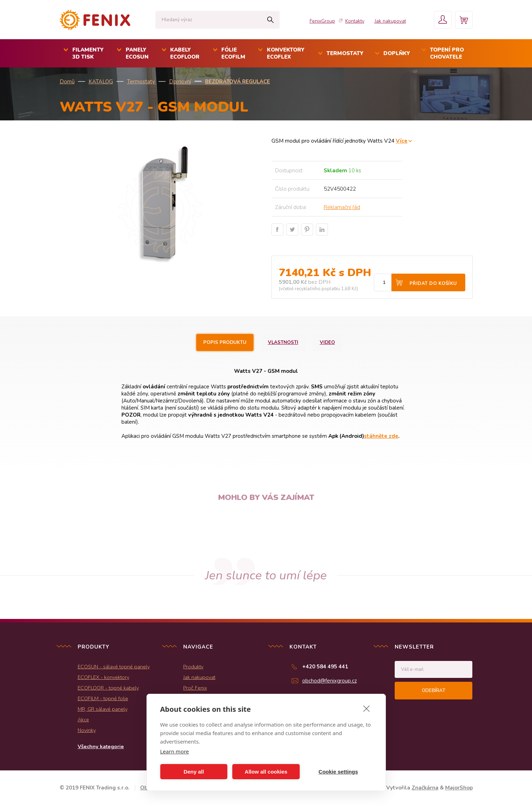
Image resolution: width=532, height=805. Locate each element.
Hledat (271, 20)
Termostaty (141, 82)
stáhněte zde (381, 436)
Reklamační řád (342, 207)
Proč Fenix (195, 688)
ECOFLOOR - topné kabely (108, 688)
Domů (67, 82)
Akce (83, 720)
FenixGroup (322, 21)
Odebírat (434, 691)
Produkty (193, 667)
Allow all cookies (266, 772)
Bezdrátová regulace (238, 82)
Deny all (194, 772)
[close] (367, 708)
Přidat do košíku (433, 284)
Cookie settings (338, 772)
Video (327, 342)
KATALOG (101, 82)
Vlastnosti (283, 342)
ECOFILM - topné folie (103, 698)
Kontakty (355, 21)
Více (402, 141)
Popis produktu (225, 342)
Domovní (180, 82)
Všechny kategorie (101, 746)
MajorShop (459, 788)
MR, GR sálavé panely (103, 709)
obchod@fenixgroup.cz (330, 681)
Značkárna (425, 788)
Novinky (87, 730)
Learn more (175, 751)
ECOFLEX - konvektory (103, 677)
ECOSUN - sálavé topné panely (114, 667)
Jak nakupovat (390, 21)
